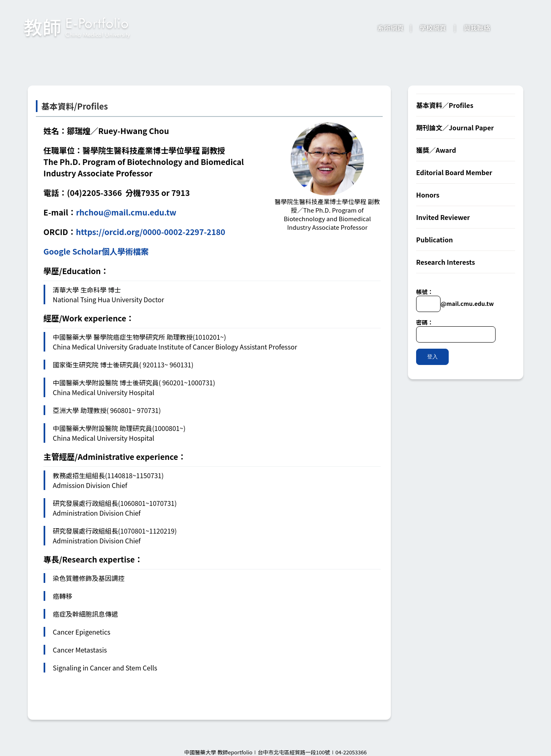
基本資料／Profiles (445, 105)
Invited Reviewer (443, 217)
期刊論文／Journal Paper (455, 127)
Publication (434, 240)
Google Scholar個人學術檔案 (96, 251)
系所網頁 (391, 28)
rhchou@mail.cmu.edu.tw (126, 212)
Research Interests (445, 262)
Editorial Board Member (454, 172)
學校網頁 (433, 28)
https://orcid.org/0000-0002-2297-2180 (150, 232)
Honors (428, 195)
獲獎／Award (436, 150)
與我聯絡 (477, 28)
